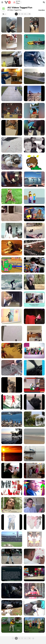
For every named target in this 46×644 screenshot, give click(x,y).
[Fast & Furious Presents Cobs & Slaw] (12, 179)
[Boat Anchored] (34, 454)
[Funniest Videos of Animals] (12, 128)
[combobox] (4, 14)
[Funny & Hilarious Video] (34, 368)
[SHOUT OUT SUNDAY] (12, 231)
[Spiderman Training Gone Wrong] (34, 333)
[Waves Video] (34, 436)
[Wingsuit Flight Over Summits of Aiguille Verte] (12, 145)
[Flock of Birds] (12, 419)
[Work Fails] (34, 128)
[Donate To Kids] (34, 196)
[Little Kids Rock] (34, 573)
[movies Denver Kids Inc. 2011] (34, 556)
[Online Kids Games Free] (12, 573)
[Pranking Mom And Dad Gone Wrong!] (34, 145)
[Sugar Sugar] (34, 162)
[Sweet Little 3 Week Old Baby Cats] (12, 162)
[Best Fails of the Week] (12, 93)
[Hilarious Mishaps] (34, 111)
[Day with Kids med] (34, 488)
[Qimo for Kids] (34, 179)
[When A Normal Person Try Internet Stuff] (34, 282)
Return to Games (18, 2)
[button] (42, 10)
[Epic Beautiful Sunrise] (12, 454)
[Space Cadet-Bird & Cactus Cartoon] (12, 265)
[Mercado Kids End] (12, 556)
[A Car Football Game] (34, 248)
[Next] (33, 638)
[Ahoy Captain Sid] (12, 111)
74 (29, 14)
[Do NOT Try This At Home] (34, 76)
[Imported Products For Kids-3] (34, 522)
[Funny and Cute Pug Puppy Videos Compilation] (34, 402)
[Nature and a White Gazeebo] (34, 419)
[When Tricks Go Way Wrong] (34, 25)
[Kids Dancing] (34, 471)
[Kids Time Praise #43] (12, 625)
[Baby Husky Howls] (12, 248)
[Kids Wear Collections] (34, 539)
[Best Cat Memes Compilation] (12, 385)
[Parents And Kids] (12, 591)
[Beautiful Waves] (12, 436)
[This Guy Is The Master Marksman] (12, 213)
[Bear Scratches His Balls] (12, 196)
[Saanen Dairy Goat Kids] (12, 608)
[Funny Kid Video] (12, 42)
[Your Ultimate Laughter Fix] (34, 231)
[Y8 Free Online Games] (8, 2)
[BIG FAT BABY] (34, 265)
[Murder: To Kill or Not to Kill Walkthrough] (34, 385)
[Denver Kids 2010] (12, 505)
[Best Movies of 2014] (34, 213)
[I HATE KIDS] (34, 505)
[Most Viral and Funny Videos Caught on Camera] (12, 25)
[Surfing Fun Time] (12, 282)
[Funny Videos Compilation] (12, 76)
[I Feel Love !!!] (12, 316)
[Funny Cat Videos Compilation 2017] (12, 368)
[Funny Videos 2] (12, 299)
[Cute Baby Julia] (12, 333)
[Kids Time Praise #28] (34, 625)
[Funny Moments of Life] (12, 402)
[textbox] (4, 14)
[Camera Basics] (34, 299)
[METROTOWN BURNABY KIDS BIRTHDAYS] (12, 471)
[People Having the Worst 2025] (34, 42)
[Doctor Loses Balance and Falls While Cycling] (12, 59)
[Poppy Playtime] (12, 351)
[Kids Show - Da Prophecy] (34, 591)
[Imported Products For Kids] (12, 522)
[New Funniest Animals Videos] (34, 59)
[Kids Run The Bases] (12, 539)
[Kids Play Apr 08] (34, 608)
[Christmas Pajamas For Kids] (12, 488)
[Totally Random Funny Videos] (34, 93)
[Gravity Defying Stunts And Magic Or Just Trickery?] (34, 316)
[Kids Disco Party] (34, 351)
